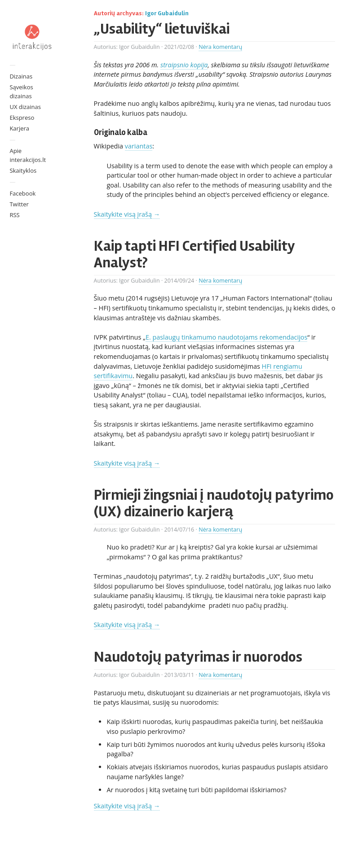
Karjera (19, 128)
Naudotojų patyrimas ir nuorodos (198, 657)
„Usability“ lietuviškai (162, 29)
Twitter (19, 204)
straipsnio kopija (184, 65)
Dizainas (21, 76)
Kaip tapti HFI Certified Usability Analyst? (194, 254)
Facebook (22, 193)
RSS (14, 215)
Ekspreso (22, 118)
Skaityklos (23, 170)
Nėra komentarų (220, 47)
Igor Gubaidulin (167, 13)
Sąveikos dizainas (21, 92)
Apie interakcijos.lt (28, 155)
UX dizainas (25, 107)
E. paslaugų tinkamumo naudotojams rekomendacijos (226, 337)
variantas (139, 146)
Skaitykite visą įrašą (127, 214)
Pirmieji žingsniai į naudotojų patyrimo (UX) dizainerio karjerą (214, 503)
